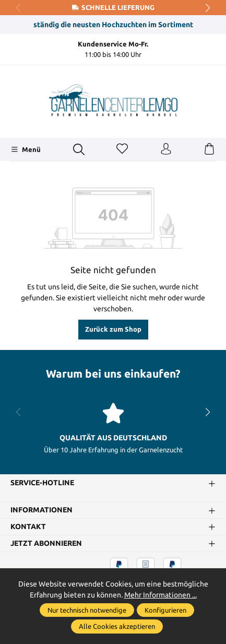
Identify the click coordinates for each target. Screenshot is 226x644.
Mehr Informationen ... (160, 595)
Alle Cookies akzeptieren (117, 626)
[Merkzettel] (122, 149)
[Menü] (26, 149)
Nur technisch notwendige (87, 610)
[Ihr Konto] (166, 149)
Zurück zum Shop (113, 329)
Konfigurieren (165, 610)
